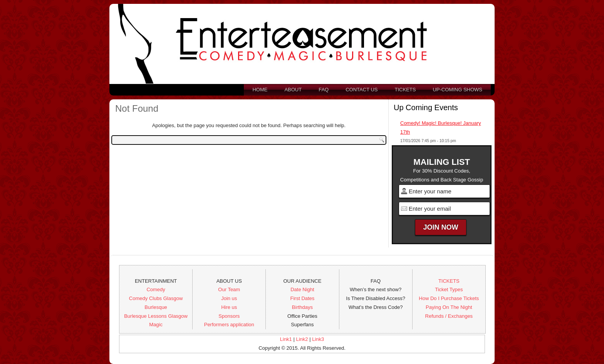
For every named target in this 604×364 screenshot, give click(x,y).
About (293, 90)
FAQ (324, 90)
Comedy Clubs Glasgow (156, 298)
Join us (229, 298)
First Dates (303, 298)
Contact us (362, 90)
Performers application (229, 325)
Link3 (318, 339)
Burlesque (156, 307)
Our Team (229, 289)
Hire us (229, 307)
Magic (156, 325)
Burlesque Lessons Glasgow (156, 316)
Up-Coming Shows (457, 90)
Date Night (302, 289)
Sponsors (229, 316)
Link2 (302, 339)
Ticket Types (449, 289)
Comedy (156, 289)
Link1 (286, 339)
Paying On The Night (449, 307)
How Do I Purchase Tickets (449, 298)
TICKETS (449, 281)
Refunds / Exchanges (449, 316)
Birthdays (302, 307)
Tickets (405, 90)
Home (260, 90)
